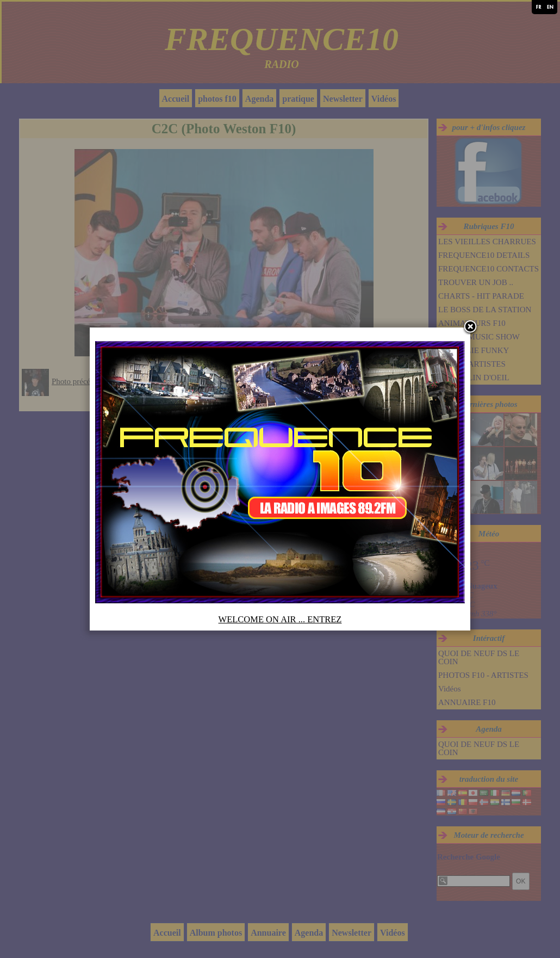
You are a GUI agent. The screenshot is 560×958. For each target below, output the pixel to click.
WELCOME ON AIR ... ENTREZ (280, 619)
